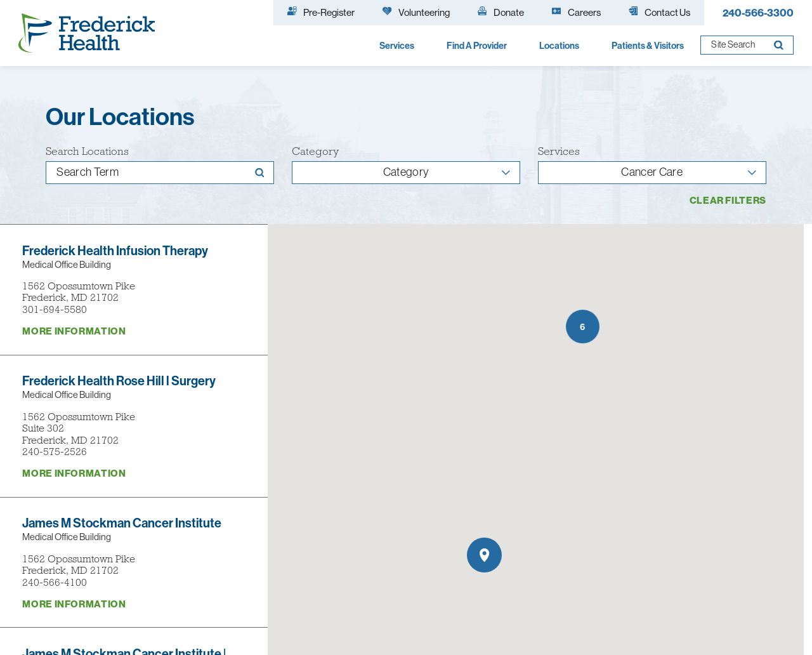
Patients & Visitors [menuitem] (648, 46)
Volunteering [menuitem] (416, 12)
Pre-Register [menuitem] (321, 12)
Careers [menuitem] (576, 12)
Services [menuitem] (397, 46)
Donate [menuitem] (501, 12)
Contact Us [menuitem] (659, 12)
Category (315, 152)
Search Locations (87, 152)
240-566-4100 (55, 582)
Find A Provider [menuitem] (477, 46)
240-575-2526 (55, 452)
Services (559, 152)
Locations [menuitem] (559, 46)
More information (74, 331)
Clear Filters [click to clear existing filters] (728, 200)
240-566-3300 (758, 13)
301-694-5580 (55, 309)
